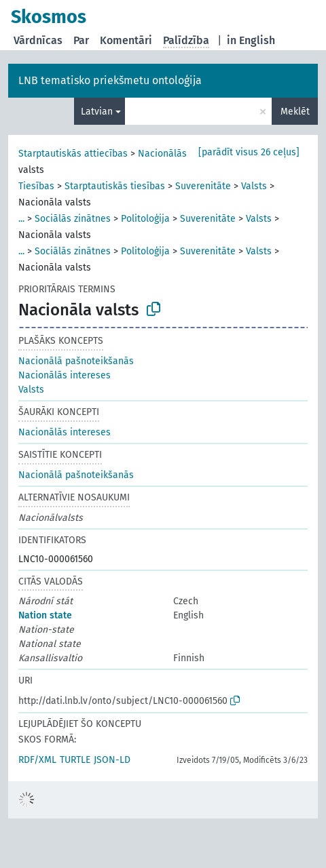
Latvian (97, 112)
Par (81, 40)
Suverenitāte (203, 186)
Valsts (254, 186)
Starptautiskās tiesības (115, 186)
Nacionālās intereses (184, 154)
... (21, 219)
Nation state (45, 615)
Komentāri (126, 40)
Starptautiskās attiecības (73, 154)
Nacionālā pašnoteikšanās (76, 361)
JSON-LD (112, 760)
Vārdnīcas (38, 40)
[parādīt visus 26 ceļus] (249, 152)
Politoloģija (145, 219)
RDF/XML (37, 760)
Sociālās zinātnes (73, 219)
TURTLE (75, 760)
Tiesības (36, 186)
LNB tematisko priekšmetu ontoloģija (110, 80)
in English (251, 40)
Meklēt (295, 112)
